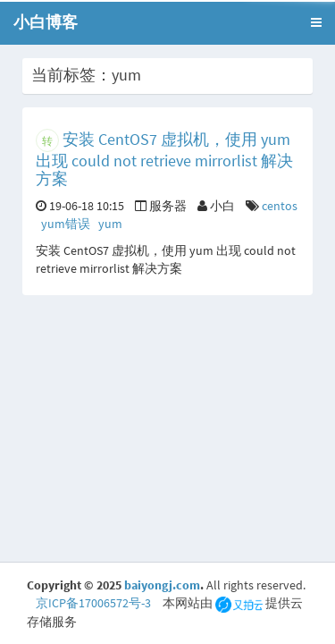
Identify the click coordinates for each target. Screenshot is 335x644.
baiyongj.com (162, 585)
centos (280, 206)
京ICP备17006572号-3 (93, 603)
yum (110, 224)
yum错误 (66, 224)
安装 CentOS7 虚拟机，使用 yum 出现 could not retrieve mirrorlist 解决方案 (164, 159)
